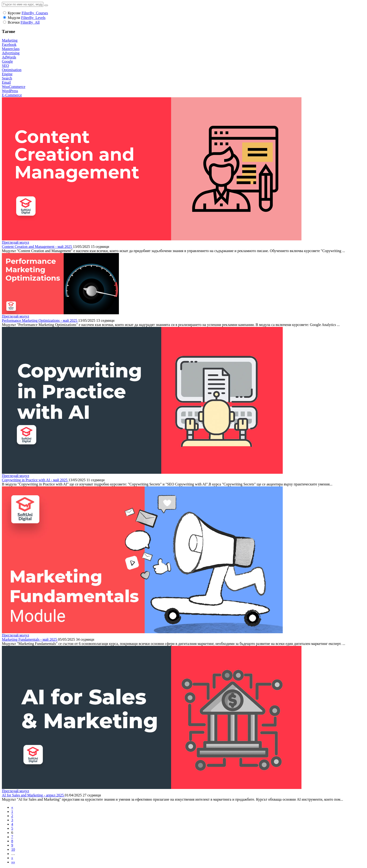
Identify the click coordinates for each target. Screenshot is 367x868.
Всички (14, 22)
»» (13, 862)
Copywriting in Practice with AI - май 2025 (35, 480)
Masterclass (11, 49)
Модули (14, 18)
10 (13, 849)
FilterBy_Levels (33, 18)
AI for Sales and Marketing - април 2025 (33, 795)
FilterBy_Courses (35, 13)
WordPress (10, 91)
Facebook (9, 45)
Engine (7, 74)
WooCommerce (14, 87)
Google (7, 61)
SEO (5, 66)
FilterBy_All (30, 22)
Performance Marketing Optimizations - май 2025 (40, 320)
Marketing (10, 40)
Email (6, 82)
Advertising (11, 53)
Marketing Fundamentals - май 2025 (30, 639)
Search (7, 78)
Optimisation (12, 70)
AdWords (9, 57)
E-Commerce (12, 95)
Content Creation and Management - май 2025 (37, 247)
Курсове (14, 13)
